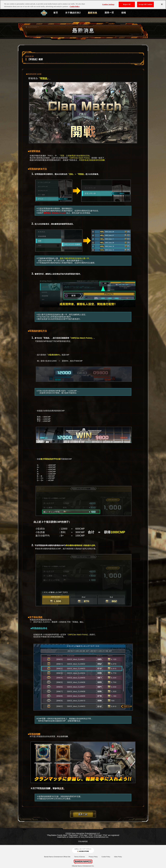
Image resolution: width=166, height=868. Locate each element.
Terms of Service (79, 857)
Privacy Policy (93, 857)
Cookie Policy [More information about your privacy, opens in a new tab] (75, 6)
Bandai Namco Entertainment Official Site (57, 857)
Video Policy (118, 857)
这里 (61, 788)
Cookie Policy (106, 857)
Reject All (127, 4)
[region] (83, 5)
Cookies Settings (108, 4)
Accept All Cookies (145, 4)
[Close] (162, 4)
